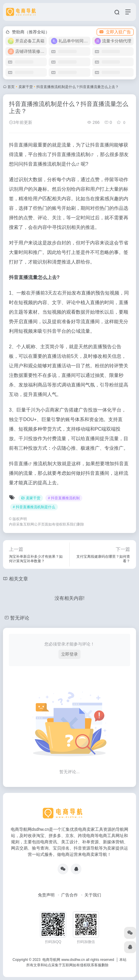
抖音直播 (18, 464)
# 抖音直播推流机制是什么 (34, 507)
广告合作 (69, 895)
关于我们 (93, 895)
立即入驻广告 (115, 32)
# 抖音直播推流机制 (64, 498)
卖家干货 (26, 87)
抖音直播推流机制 (71, 154)
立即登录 (69, 654)
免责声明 (46, 895)
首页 (11, 87)
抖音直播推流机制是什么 (50, 164)
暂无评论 (20, 618)
